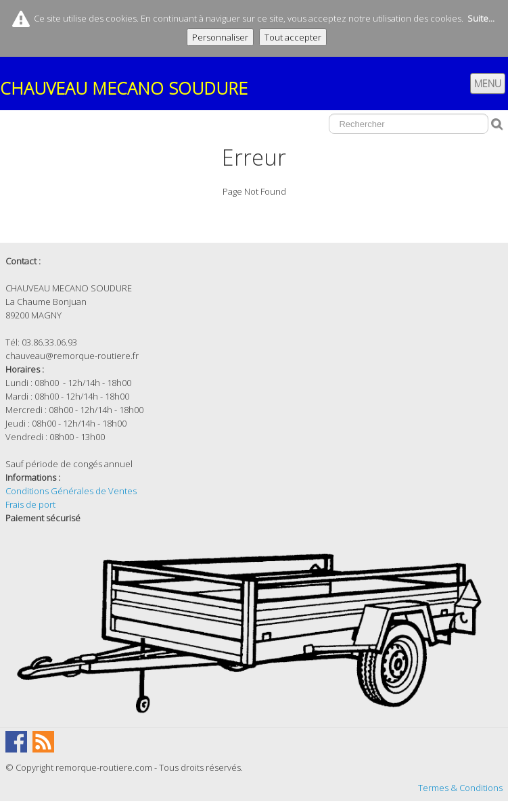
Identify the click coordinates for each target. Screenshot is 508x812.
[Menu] (488, 83)
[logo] (129, 84)
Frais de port (30, 504)
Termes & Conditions (460, 788)
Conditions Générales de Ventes (71, 491)
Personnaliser (220, 37)
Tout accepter (293, 37)
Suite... (481, 18)
